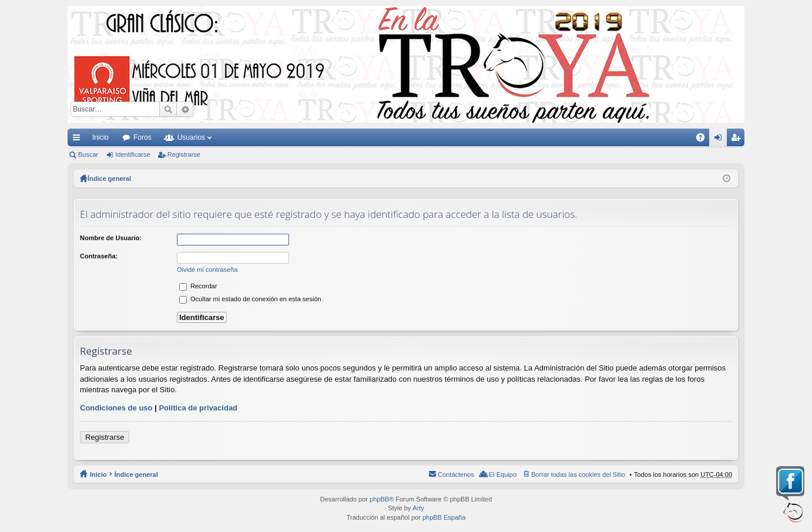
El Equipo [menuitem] (503, 474)
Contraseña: (99, 256)
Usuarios (191, 137)
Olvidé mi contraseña (207, 270)
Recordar (198, 286)
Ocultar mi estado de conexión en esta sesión (250, 299)
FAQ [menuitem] (704, 140)
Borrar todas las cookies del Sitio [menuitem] (578, 474)
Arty (418, 508)
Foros (142, 137)
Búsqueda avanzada (185, 109)
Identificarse (132, 154)
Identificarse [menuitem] (721, 140)
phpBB (379, 499)
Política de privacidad (198, 408)
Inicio (100, 137)
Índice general (136, 474)
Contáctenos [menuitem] (456, 474)
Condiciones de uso (116, 408)
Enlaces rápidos (79, 140)
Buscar (168, 109)
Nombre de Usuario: (111, 238)
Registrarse (184, 154)
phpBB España (444, 517)
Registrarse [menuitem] (738, 140)
